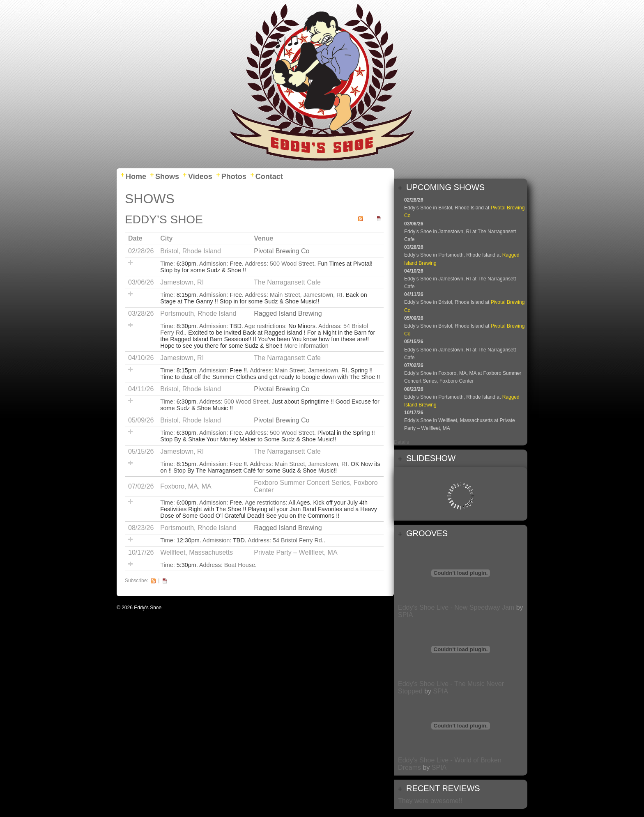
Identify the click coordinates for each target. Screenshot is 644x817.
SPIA (405, 615)
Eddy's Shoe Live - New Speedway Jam (456, 607)
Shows (167, 177)
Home (136, 177)
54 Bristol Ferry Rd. (298, 540)
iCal (165, 581)
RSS (153, 581)
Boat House (240, 565)
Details (401, 442)
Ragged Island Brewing (288, 313)
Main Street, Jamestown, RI (306, 295)
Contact (269, 177)
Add (130, 263)
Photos (234, 177)
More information (306, 346)
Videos (200, 177)
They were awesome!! (430, 801)
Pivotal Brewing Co (282, 251)
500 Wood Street (292, 264)
